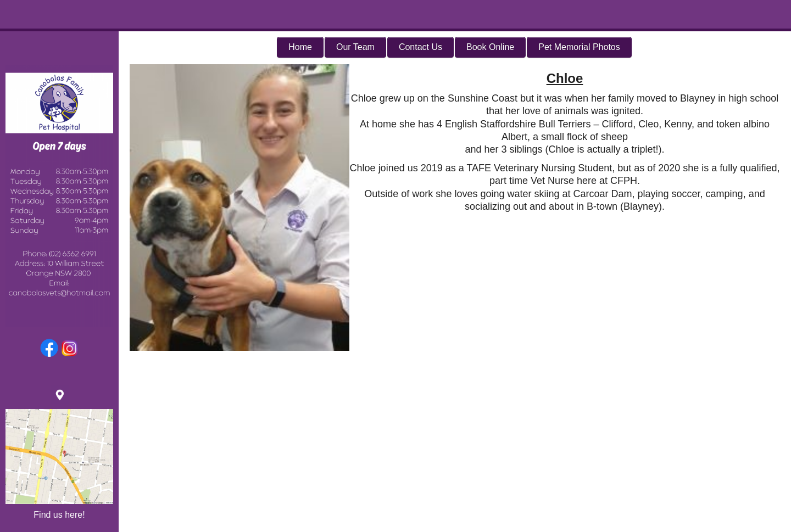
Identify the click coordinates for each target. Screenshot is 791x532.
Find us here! (59, 515)
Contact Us (420, 47)
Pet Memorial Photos (579, 47)
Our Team (355, 47)
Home (300, 47)
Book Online (490, 47)
